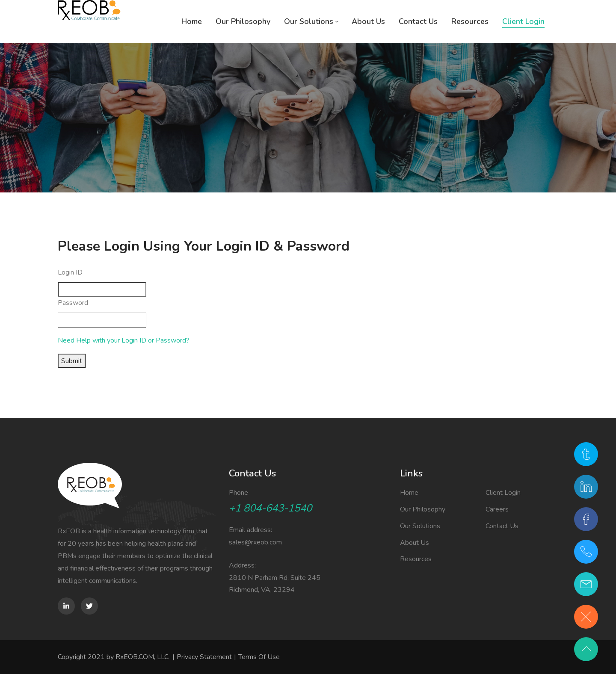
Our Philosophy (423, 509)
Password (73, 303)
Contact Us (502, 526)
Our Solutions (420, 526)
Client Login (503, 493)
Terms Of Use (259, 657)
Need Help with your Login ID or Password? (124, 340)
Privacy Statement (204, 657)
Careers (497, 509)
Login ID (70, 272)
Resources (416, 559)
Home (409, 493)
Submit (72, 361)
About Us (415, 543)
